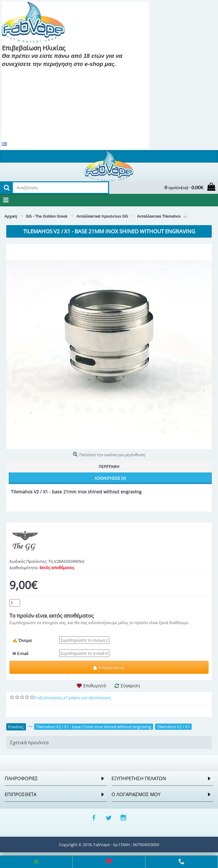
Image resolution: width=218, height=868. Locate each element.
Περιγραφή (109, 467)
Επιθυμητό (95, 686)
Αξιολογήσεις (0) (110, 478)
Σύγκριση (130, 686)
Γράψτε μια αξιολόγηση (88, 698)
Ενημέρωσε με (109, 667)
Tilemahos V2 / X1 (173, 727)
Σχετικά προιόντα (29, 742)
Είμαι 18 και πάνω (26, 73)
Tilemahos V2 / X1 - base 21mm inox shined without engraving (94, 727)
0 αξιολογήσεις (49, 698)
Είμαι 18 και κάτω (74, 73)
